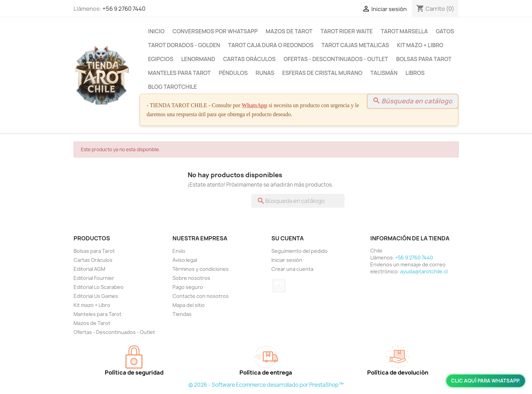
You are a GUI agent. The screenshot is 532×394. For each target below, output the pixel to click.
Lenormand (198, 59)
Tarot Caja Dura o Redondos (271, 45)
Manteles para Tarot (180, 73)
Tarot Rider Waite (347, 31)
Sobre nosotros (191, 278)
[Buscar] (413, 101)
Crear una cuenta (292, 269)
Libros (415, 73)
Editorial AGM (89, 269)
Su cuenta (288, 238)
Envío (179, 251)
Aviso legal (185, 260)
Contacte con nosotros (201, 296)
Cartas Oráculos (249, 59)
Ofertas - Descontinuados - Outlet (336, 59)
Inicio (157, 31)
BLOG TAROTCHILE (173, 87)
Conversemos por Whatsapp (215, 31)
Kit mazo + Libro (420, 45)
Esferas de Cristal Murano (322, 73)
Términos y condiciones (201, 269)
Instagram (279, 286)
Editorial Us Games (96, 296)
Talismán (384, 73)
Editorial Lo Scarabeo (99, 287)
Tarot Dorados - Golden (184, 45)
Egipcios (161, 59)
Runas (265, 73)
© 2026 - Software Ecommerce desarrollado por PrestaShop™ (266, 385)
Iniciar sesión (287, 260)
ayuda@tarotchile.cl (424, 271)
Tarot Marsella (404, 31)
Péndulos (233, 73)
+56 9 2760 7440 (124, 9)
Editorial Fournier (94, 278)
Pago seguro (188, 287)
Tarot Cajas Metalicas (355, 45)
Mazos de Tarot (289, 31)
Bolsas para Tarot (424, 59)
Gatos (445, 31)
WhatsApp (254, 105)
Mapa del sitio (189, 305)
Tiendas (182, 314)
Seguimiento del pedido (299, 251)
